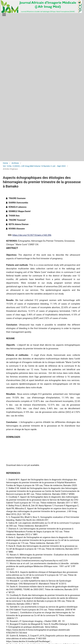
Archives (15, 163)
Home (5, 163)
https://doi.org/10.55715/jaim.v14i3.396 (32, 235)
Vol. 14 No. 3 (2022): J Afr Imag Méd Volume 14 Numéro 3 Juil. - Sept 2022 (34, 166)
